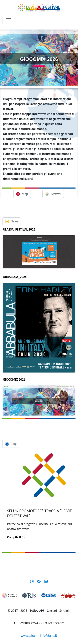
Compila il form (18, 537)
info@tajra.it (48, 636)
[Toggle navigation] (8, 20)
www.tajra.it (29, 636)
